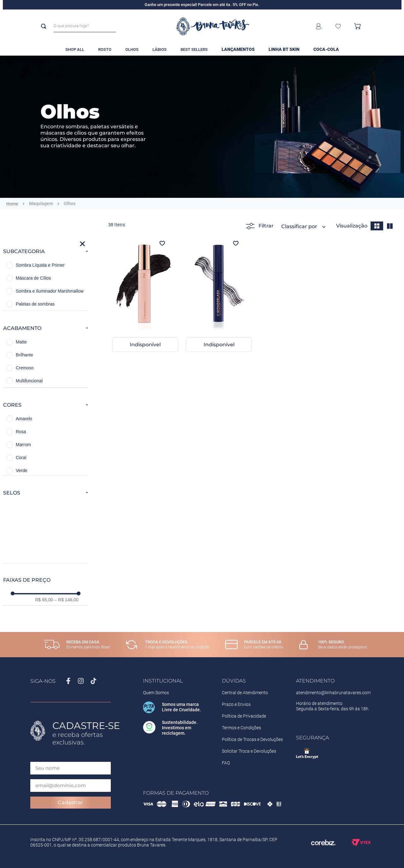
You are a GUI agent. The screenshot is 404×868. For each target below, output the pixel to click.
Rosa (21, 432)
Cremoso (25, 368)
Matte (21, 342)
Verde (21, 470)
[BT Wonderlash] (219, 296)
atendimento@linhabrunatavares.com (333, 693)
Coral (21, 458)
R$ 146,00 (66, 600)
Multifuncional (29, 381)
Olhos (70, 203)
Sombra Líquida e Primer (40, 265)
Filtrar (260, 226)
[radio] (377, 226)
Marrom (23, 445)
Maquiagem (41, 203)
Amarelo (24, 419)
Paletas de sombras (35, 304)
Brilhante (24, 355)
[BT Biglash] (145, 296)
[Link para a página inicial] (12, 204)
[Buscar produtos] (45, 26)
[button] (46, 252)
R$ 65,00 (44, 600)
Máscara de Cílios (33, 278)
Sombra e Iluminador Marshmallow (50, 291)
